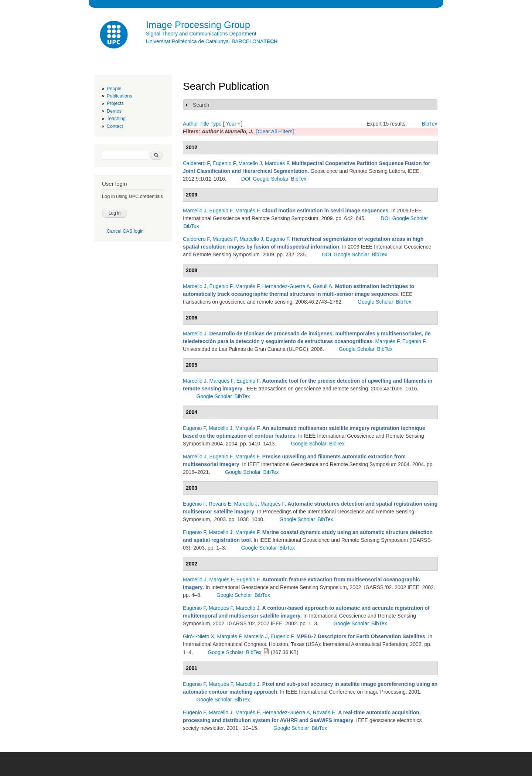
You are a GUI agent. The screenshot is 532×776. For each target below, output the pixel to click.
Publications (120, 96)
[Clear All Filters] (275, 131)
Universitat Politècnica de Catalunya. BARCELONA (212, 41)
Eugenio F (224, 163)
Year (231, 124)
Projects (115, 103)
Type (216, 124)
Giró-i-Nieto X (199, 636)
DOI (246, 179)
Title (204, 124)
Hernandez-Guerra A (286, 286)
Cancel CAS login (125, 231)
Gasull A (323, 286)
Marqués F (277, 163)
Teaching (116, 118)
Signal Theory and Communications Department (201, 34)
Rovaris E (220, 504)
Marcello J (250, 163)
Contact (115, 126)
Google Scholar (271, 179)
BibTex (430, 124)
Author (190, 124)
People (114, 88)
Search (201, 105)
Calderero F (196, 163)
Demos (114, 111)
